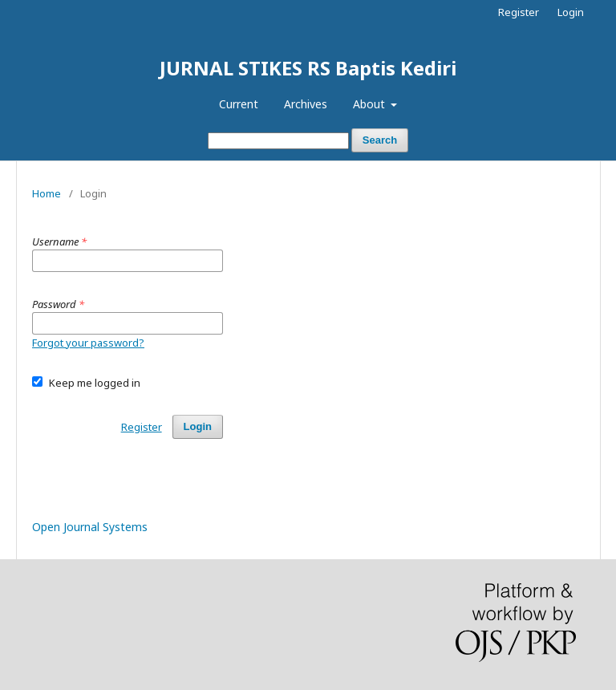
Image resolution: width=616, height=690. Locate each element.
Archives (306, 104)
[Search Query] (278, 141)
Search (380, 140)
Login (571, 12)
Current (239, 104)
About (371, 104)
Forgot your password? (88, 343)
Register (519, 12)
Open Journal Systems (90, 527)
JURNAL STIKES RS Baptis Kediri (308, 68)
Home (47, 193)
